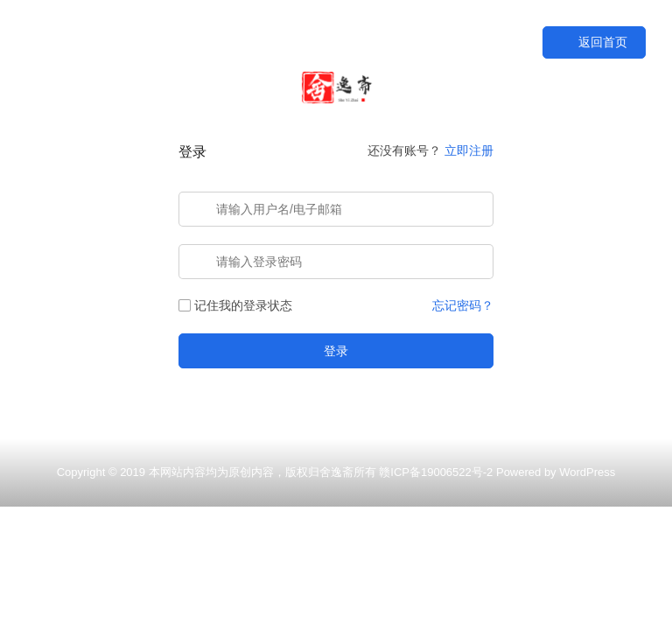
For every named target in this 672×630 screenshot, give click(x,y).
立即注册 (469, 150)
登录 (336, 351)
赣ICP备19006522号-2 (436, 472)
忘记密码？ (463, 305)
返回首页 (594, 42)
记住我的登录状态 (235, 305)
